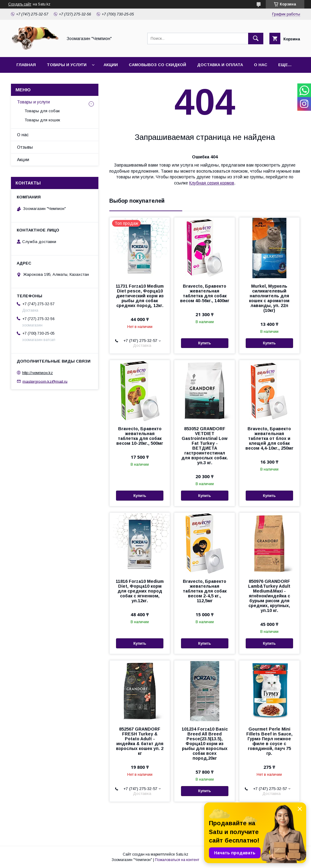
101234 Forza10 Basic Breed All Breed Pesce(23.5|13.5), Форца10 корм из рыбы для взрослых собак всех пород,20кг (205, 744)
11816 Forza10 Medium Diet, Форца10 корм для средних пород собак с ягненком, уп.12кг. (140, 591)
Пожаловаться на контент (177, 860)
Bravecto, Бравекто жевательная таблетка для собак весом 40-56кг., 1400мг (205, 293)
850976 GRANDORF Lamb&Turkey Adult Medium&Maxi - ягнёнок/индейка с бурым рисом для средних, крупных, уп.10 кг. (269, 596)
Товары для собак (42, 111)
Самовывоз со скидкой (157, 65)
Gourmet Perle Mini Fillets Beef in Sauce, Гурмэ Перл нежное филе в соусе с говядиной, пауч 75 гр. (269, 741)
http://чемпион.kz (38, 373)
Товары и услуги (67, 65)
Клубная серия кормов (212, 183)
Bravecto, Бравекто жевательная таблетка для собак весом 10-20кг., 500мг (140, 436)
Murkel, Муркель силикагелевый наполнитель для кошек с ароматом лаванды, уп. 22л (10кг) (269, 298)
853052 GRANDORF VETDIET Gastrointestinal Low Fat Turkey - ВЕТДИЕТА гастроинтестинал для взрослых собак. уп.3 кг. (205, 446)
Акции (111, 65)
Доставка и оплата (220, 65)
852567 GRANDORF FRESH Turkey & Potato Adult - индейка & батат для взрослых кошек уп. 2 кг (140, 741)
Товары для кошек (42, 120)
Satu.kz (182, 854)
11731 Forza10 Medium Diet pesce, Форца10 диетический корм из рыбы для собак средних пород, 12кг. (140, 296)
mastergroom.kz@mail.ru (45, 381)
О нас (261, 65)
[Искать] (256, 39)
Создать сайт (20, 4)
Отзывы (25, 147)
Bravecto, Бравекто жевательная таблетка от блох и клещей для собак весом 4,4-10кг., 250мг (269, 438)
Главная (26, 65)
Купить (205, 343)
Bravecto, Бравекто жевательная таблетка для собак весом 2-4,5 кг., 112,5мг (205, 591)
